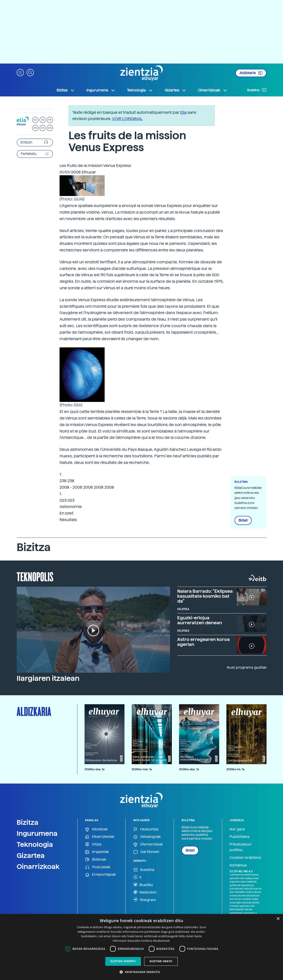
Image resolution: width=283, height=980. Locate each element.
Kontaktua (238, 865)
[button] (20, 72)
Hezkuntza (146, 829)
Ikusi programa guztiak (247, 667)
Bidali (243, 520)
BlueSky (143, 884)
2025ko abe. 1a (189, 769)
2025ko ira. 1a (235, 769)
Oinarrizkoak (38, 866)
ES (43, 120)
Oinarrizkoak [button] (213, 90)
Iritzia (93, 844)
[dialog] (141, 947)
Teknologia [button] (140, 90)
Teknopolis (35, 576)
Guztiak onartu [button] (123, 961)
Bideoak (96, 860)
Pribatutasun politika (240, 847)
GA (50, 128)
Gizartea (31, 855)
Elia (183, 112)
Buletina (257, 90)
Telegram (145, 900)
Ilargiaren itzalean (48, 678)
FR (50, 120)
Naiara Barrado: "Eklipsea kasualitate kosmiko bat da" (205, 596)
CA (43, 128)
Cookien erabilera (245, 858)
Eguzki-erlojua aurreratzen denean (200, 620)
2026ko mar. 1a (142, 769)
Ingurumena (37, 833)
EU (35, 120)
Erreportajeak (100, 875)
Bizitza (28, 822)
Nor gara (237, 829)
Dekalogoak (147, 837)
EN (35, 128)
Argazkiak (97, 852)
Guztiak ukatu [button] (161, 961)
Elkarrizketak (100, 837)
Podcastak (98, 867)
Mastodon (145, 892)
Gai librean (146, 852)
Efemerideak (148, 844)
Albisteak (96, 829)
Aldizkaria (251, 73)
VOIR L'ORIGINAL (127, 119)
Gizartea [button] (175, 90)
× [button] (278, 919)
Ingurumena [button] (101, 90)
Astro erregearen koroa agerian (204, 642)
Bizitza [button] (66, 90)
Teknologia (35, 844)
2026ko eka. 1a (94, 769)
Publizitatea (239, 837)
